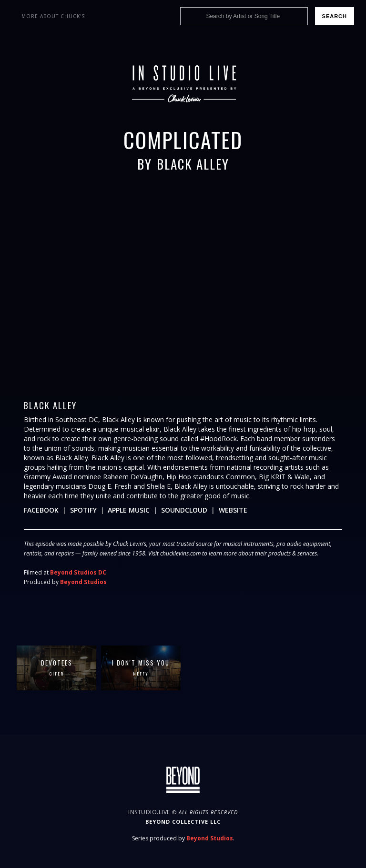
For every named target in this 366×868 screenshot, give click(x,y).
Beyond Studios (83, 582)
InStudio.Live (149, 812)
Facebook (41, 510)
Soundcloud (184, 510)
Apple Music (129, 510)
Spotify (83, 510)
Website (233, 510)
